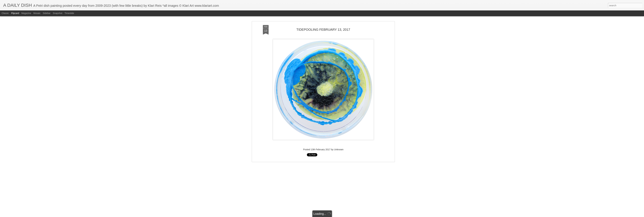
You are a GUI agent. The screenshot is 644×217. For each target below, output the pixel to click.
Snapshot (58, 13)
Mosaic (37, 13)
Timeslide (69, 13)
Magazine (26, 13)
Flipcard (15, 13)
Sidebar (47, 13)
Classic (5, 13)
